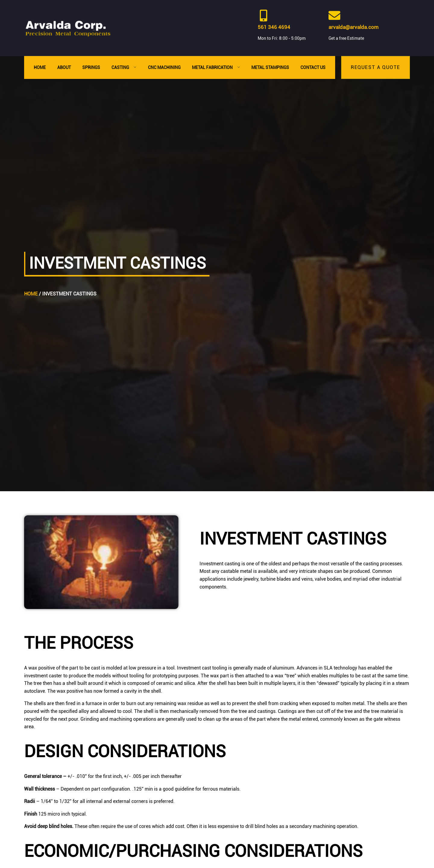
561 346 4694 (274, 27)
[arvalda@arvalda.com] (334, 16)
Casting (124, 67)
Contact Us (313, 67)
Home (40, 67)
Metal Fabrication (216, 67)
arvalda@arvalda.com (354, 27)
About (64, 67)
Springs (91, 67)
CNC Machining (164, 67)
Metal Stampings (270, 67)
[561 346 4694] (264, 16)
